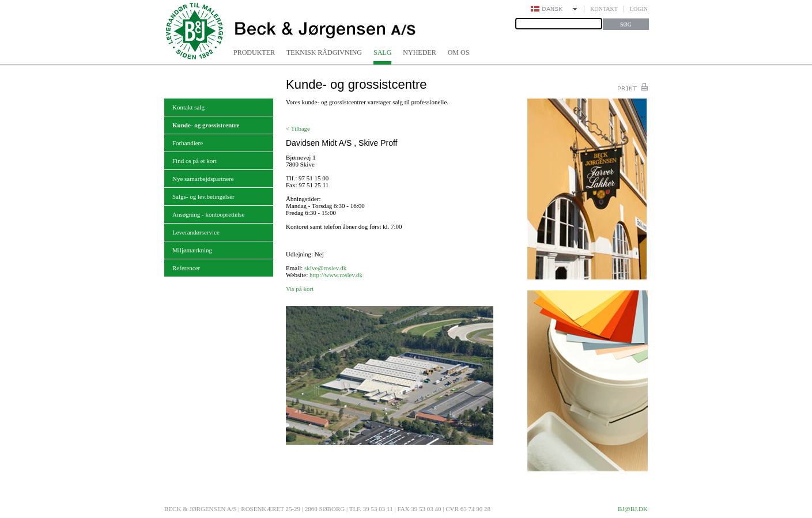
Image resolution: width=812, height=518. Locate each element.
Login (639, 9)
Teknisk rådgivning (324, 52)
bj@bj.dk (633, 509)
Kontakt (604, 9)
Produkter (254, 52)
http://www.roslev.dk (336, 275)
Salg (382, 52)
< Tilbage (298, 128)
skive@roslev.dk (325, 268)
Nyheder (419, 52)
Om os (459, 52)
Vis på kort (300, 289)
